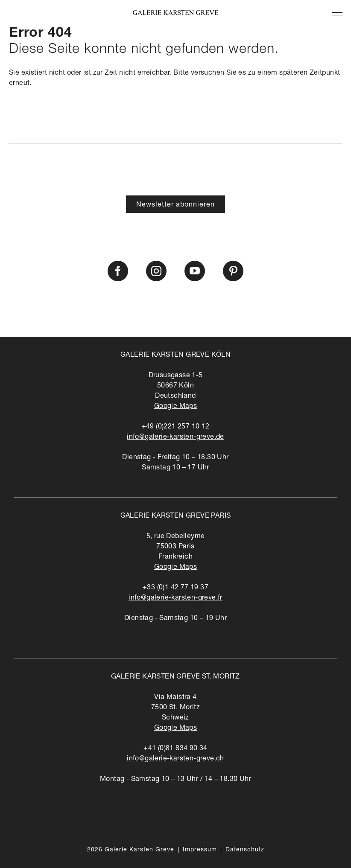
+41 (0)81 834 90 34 (175, 749)
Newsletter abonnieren (175, 205)
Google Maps (175, 407)
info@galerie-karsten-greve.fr (175, 598)
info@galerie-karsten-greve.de (175, 437)
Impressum (200, 850)
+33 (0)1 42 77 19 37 (175, 588)
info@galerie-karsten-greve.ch (175, 759)
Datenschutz (245, 850)
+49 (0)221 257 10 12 (176, 427)
